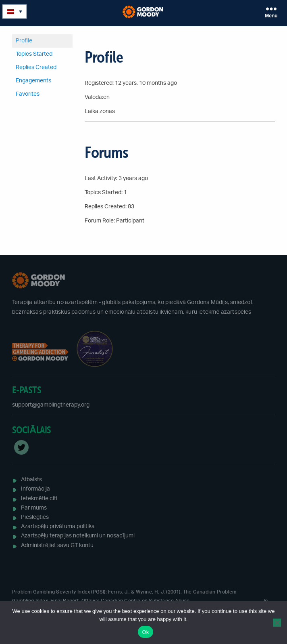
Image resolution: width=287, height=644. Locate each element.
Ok (145, 632)
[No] (277, 623)
